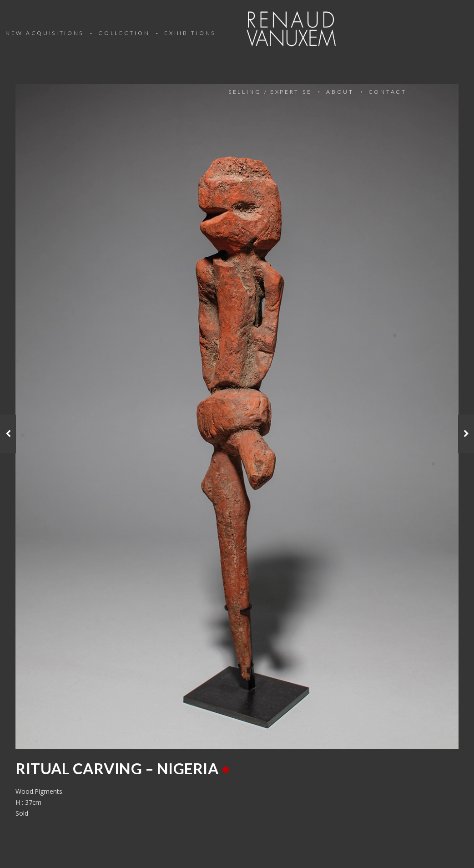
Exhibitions (190, 33)
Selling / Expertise (270, 92)
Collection (124, 33)
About (340, 92)
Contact (388, 92)
